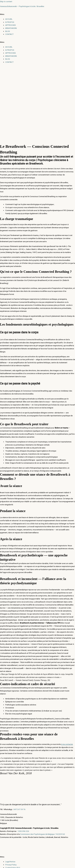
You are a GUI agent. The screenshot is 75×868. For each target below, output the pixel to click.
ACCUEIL (9, 19)
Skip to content (6, 1)
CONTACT (9, 34)
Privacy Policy (11, 865)
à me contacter (67, 744)
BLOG (8, 31)
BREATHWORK (11, 28)
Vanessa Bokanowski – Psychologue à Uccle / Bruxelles (22, 6)
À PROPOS (10, 22)
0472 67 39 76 (19, 809)
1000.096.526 (23, 831)
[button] (37, 14)
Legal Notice (10, 862)
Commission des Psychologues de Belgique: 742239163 (43, 834)
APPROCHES (11, 25)
